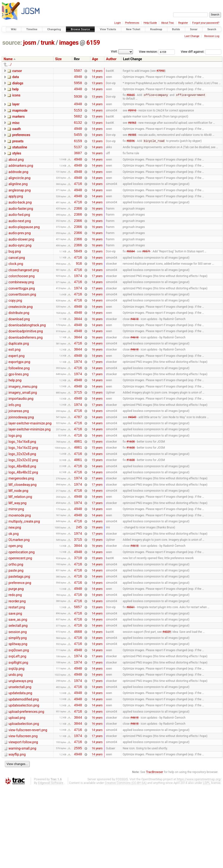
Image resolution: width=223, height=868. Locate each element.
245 (79, 581)
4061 (78, 485)
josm (30, 43)
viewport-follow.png (23, 821)
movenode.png (20, 567)
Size (58, 59)
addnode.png (18, 183)
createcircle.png (21, 334)
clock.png (16, 286)
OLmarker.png (19, 594)
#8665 (131, 98)
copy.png (15, 327)
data (15, 78)
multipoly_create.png (24, 574)
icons (16, 98)
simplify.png (18, 704)
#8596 (131, 149)
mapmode (20, 114)
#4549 (132, 458)
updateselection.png (24, 780)
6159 (93, 43)
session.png (18, 697)
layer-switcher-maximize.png (30, 464)
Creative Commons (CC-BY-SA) (126, 864)
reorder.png (17, 663)
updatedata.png (20, 766)
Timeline (32, 29)
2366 (78, 224)
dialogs (18, 85)
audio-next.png (20, 238)
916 (79, 286)
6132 (78, 128)
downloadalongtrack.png (27, 354)
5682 (78, 121)
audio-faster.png (21, 224)
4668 (78, 698)
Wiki (14, 29)
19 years (97, 581)
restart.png (17, 670)
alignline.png (18, 197)
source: (12, 43)
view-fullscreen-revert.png (28, 807)
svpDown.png (19, 718)
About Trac (168, 23)
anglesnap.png (20, 204)
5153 (78, 115)
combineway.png (21, 306)
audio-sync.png (20, 265)
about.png (16, 169)
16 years (97, 163)
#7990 (161, 71)
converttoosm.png (22, 320)
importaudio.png (21, 437)
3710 (78, 615)
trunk (48, 43)
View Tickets (108, 29)
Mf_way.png (17, 553)
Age (95, 59)
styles (17, 162)
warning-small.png (22, 828)
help (15, 91)
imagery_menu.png (23, 423)
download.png (19, 348)
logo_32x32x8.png (22, 498)
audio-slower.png (21, 258)
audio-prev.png (20, 251)
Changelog (54, 29)
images (69, 43)
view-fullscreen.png (23, 814)
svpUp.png (16, 738)
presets (18, 149)
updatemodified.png (24, 773)
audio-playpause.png (24, 245)
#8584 (131, 272)
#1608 (131, 485)
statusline (20, 155)
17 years (97, 300)
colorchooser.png (22, 299)
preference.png (20, 642)
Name (8, 59)
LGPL (207, 864)
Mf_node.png (18, 540)
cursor (17, 71)
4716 (78, 197)
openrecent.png (20, 615)
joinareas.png (19, 450)
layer (16, 107)
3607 (78, 163)
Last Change (192, 36)
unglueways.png (21, 752)
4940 (78, 78)
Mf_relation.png (20, 546)
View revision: (148, 52)
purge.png (16, 649)
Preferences (132, 23)
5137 (78, 156)
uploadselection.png (24, 800)
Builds (176, 29)
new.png (15, 581)
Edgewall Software (51, 864)
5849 (78, 272)
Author (111, 59)
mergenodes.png (21, 526)
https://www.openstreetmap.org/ (199, 860)
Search (212, 29)
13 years (97, 85)
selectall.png (18, 690)
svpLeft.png (17, 725)
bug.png (15, 272)
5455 (78, 142)
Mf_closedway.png (23, 533)
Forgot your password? (206, 23)
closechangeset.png (24, 293)
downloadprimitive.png (26, 361)
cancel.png (17, 279)
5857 (78, 670)
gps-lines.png (19, 409)
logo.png (15, 478)
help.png (15, 416)
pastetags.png (19, 635)
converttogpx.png (22, 313)
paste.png (16, 629)
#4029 (167, 698)
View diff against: (201, 52)
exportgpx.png (19, 395)
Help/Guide (150, 23)
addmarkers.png (21, 176)
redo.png (15, 656)
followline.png (19, 402)
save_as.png (18, 684)
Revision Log (212, 36)
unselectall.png (20, 759)
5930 (78, 100)
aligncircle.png (19, 190)
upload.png (17, 793)
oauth (16, 135)
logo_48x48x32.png (23, 519)
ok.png (14, 588)
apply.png (16, 210)
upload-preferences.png (26, 787)
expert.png (16, 389)
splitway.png (18, 711)
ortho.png (16, 622)
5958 (78, 85)
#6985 (132, 142)
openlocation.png (22, 608)
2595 (78, 828)
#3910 (132, 115)
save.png (15, 677)
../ (10, 65)
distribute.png (19, 341)
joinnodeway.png (21, 457)
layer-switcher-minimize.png (30, 471)
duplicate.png (19, 375)
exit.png (15, 382)
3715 (78, 430)
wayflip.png (17, 834)
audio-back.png (20, 217)
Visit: (114, 51)
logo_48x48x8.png (22, 512)
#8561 (131, 670)
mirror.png (16, 560)
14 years (97, 71)
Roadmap (156, 29)
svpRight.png (18, 732)
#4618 (134, 348)
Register (183, 23)
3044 (78, 348)
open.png (15, 601)
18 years (97, 286)
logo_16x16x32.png (23, 491)
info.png (15, 444)
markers (18, 121)
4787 (78, 458)
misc (16, 128)
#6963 (132, 128)
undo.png (15, 745)
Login (118, 23)
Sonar (194, 29)
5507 (78, 71)
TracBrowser (155, 853)
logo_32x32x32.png (23, 505)
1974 (78, 300)
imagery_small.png (23, 430)
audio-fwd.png (19, 231)
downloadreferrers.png (26, 368)
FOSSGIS (122, 860)
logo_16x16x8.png (22, 485)
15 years (97, 430)
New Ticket (133, 29)
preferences (21, 142)
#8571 (146, 272)
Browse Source (81, 29)
